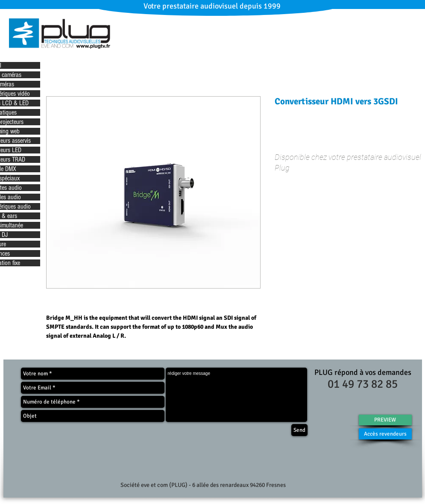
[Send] (299, 430)
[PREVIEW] (385, 420)
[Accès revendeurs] (385, 434)
